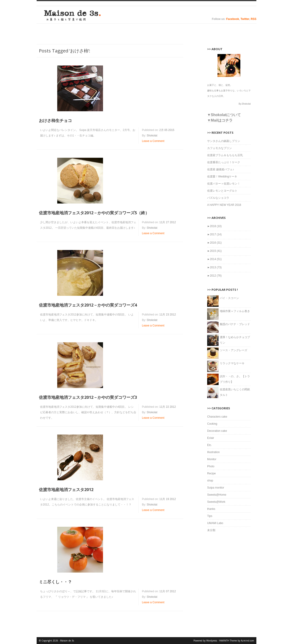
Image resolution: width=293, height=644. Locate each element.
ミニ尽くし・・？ (55, 582)
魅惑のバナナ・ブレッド (235, 324)
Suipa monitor (216, 488)
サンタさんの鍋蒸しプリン (224, 141)
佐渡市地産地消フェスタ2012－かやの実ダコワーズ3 (88, 397)
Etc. (210, 445)
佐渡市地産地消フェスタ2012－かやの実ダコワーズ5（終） (94, 213)
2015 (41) (214, 251)
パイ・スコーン (229, 298)
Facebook (233, 19)
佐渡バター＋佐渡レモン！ (224, 184)
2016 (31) (214, 243)
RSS (254, 19)
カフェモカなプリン (220, 148)
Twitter (245, 19)
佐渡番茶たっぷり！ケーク (224, 162)
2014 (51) (214, 259)
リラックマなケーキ (232, 363)
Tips (210, 516)
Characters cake (217, 417)
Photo (211, 466)
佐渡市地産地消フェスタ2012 (66, 489)
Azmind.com (247, 641)
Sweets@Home (217, 495)
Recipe (211, 473)
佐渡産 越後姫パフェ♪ (221, 169)
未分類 (211, 530)
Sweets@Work (216, 502)
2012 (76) (214, 276)
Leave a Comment (153, 141)
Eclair (211, 438)
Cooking (212, 424)
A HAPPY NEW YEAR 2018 (224, 205)
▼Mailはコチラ (220, 120)
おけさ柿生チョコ (55, 120)
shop (210, 481)
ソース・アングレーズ (233, 350)
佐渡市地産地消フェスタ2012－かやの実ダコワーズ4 (88, 305)
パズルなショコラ (218, 198)
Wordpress (212, 641)
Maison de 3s (71, 15)
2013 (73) (214, 267)
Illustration (213, 452)
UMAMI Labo (215, 523)
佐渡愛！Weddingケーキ (222, 177)
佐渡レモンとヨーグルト (222, 191)
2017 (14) (214, 234)
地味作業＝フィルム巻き (235, 311)
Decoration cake (217, 431)
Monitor (212, 459)
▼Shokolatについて (224, 115)
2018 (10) (214, 226)
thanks (211, 509)
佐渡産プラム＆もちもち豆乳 (225, 155)
